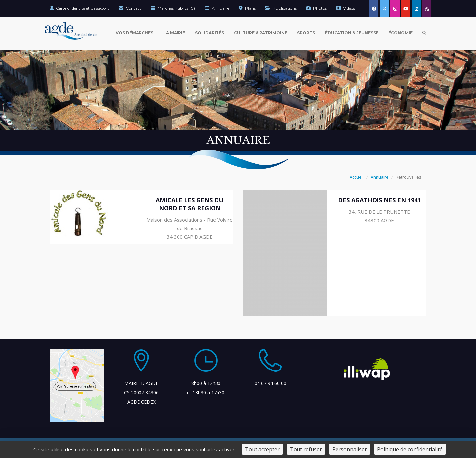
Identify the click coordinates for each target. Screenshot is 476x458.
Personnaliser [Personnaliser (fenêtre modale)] (350, 449)
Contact (130, 8)
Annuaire (217, 8)
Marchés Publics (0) (173, 8)
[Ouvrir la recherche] (424, 33)
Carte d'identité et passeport (79, 8)
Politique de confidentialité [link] (410, 449)
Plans (247, 8)
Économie (400, 33)
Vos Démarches (135, 33)
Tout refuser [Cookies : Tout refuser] (306, 449)
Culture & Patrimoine (261, 33)
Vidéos (346, 8)
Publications (281, 8)
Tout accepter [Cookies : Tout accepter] (262, 449)
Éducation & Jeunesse (352, 33)
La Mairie (174, 33)
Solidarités (210, 33)
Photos (316, 8)
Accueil (357, 177)
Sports (306, 33)
